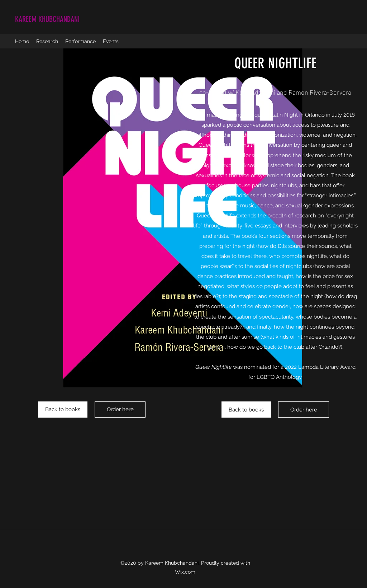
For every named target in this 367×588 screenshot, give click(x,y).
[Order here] (120, 410)
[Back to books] (63, 410)
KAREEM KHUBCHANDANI (47, 19)
